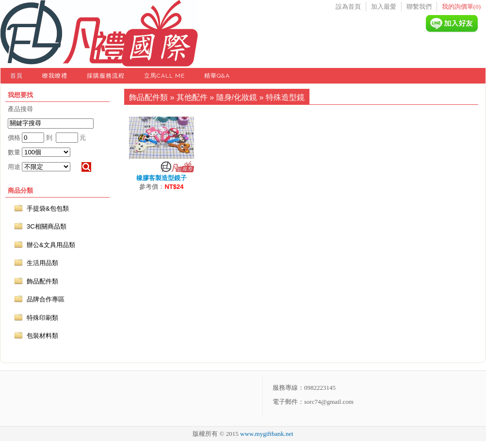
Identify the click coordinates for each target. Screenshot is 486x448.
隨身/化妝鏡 (237, 97)
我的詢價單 (461, 7)
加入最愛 (384, 7)
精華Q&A (217, 76)
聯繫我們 (419, 7)
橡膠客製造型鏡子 (162, 178)
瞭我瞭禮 (55, 76)
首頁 (16, 76)
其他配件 (192, 97)
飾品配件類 (148, 97)
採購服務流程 (106, 76)
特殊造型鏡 (285, 97)
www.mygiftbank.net (267, 434)
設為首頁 (348, 7)
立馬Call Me (164, 76)
